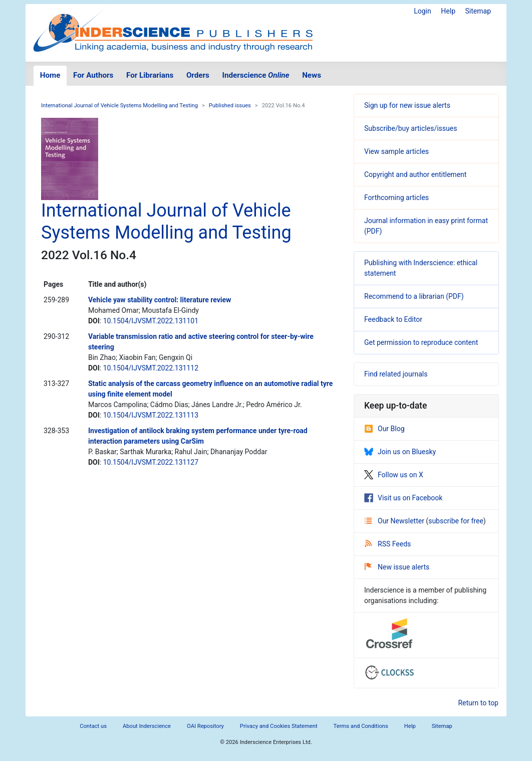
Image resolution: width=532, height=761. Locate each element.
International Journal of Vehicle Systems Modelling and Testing (119, 106)
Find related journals (396, 374)
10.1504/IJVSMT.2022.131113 (151, 415)
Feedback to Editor (393, 319)
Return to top (478, 703)
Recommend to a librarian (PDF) (414, 296)
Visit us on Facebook (403, 498)
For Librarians (150, 75)
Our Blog (384, 429)
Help (448, 11)
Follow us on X (394, 475)
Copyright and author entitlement (415, 174)
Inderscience (256, 75)
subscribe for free (456, 521)
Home (50, 75)
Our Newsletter (395, 521)
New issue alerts (397, 567)
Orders (198, 75)
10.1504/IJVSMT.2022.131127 (151, 462)
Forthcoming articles (396, 198)
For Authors (93, 75)
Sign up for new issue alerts (407, 105)
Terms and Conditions (361, 726)
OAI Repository (205, 726)
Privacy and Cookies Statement (279, 726)
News (312, 75)
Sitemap (478, 11)
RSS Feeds (388, 544)
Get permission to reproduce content (421, 342)
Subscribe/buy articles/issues (411, 128)
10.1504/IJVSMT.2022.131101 (151, 321)
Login (423, 11)
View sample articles (396, 151)
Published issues (230, 106)
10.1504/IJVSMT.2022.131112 (151, 368)
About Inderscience (147, 726)
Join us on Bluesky (400, 452)
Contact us (93, 726)
